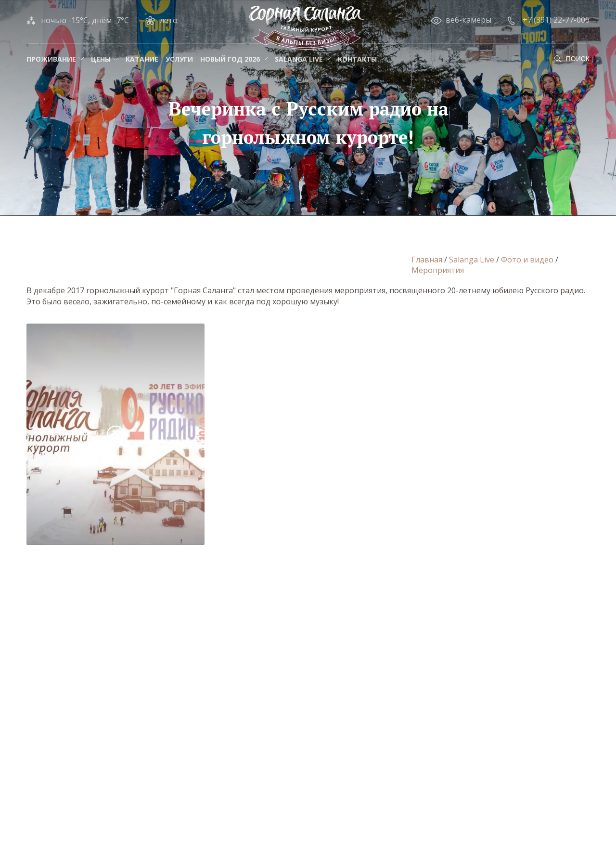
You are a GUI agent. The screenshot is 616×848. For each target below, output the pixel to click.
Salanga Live (299, 59)
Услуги (179, 59)
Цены (101, 59)
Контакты (357, 59)
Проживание (51, 59)
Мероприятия (438, 270)
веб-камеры (468, 20)
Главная (427, 260)
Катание (142, 59)
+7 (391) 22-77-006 (556, 20)
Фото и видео (527, 260)
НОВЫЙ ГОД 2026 (230, 59)
